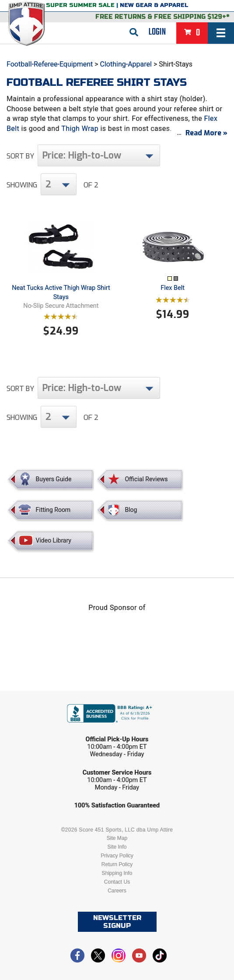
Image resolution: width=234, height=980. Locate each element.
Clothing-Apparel (126, 64)
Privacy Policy (117, 856)
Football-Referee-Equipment (50, 64)
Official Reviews (146, 479)
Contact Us (117, 882)
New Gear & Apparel (154, 5)
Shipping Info (117, 873)
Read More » (206, 133)
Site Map (117, 838)
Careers (117, 891)
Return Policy (117, 864)
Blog (131, 510)
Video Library (54, 540)
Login (157, 32)
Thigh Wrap (80, 129)
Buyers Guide (54, 479)
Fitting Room (53, 510)
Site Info (117, 847)
